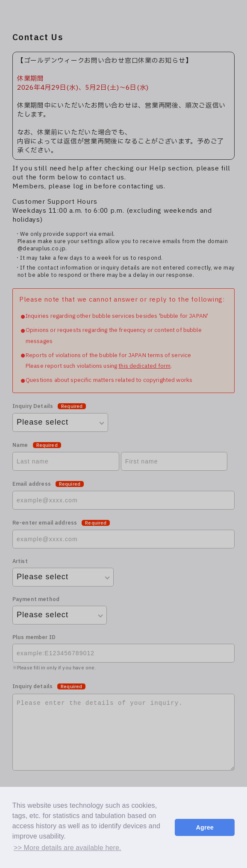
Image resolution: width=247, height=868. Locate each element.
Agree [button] (205, 827)
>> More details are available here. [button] (68, 848)
